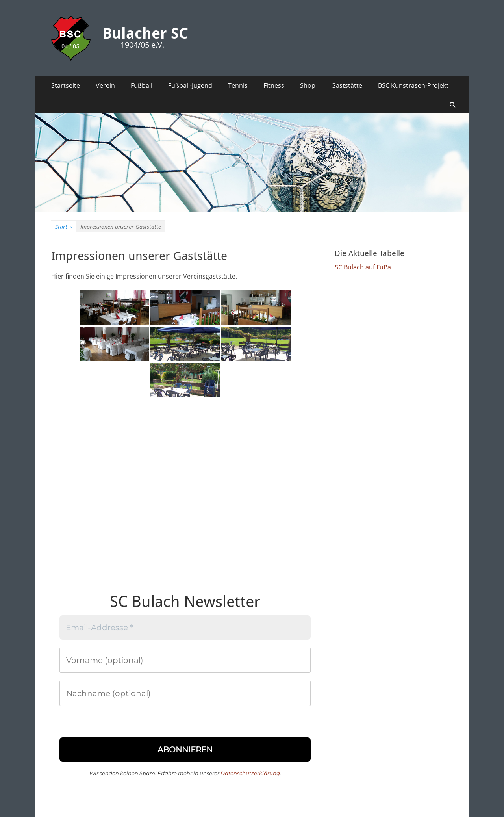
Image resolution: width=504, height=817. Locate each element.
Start (64, 227)
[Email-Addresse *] (185, 628)
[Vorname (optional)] (185, 660)
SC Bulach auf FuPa (363, 267)
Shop (308, 85)
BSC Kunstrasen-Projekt (413, 85)
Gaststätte (347, 85)
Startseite (66, 85)
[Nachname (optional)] (185, 693)
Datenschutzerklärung (250, 773)
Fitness (274, 85)
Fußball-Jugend (190, 85)
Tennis (238, 85)
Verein (105, 85)
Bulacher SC (145, 33)
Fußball (142, 85)
